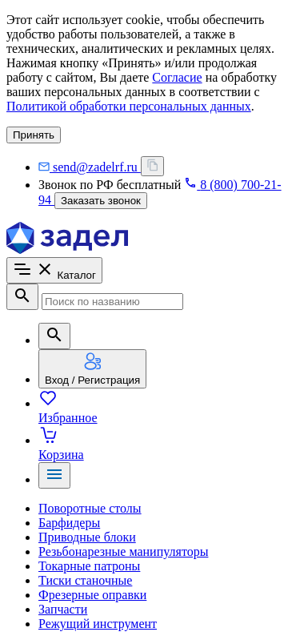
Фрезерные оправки (92, 595)
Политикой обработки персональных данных (129, 106)
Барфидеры (69, 523)
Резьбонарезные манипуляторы (123, 551)
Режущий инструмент (98, 624)
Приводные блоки (87, 537)
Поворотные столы (90, 508)
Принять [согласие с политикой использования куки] (34, 135)
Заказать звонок (101, 201)
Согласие (177, 77)
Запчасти (63, 609)
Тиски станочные (85, 580)
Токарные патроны (89, 566)
